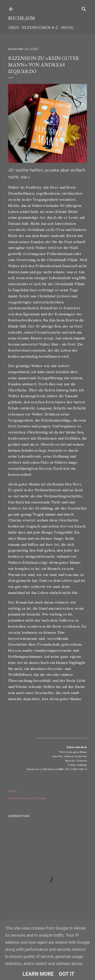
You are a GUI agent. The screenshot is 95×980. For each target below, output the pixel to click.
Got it (67, 974)
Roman (41, 798)
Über (14, 28)
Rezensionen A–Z (40, 28)
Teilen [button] (12, 791)
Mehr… (68, 28)
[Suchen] (84, 8)
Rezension (26, 798)
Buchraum (22, 18)
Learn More (38, 974)
